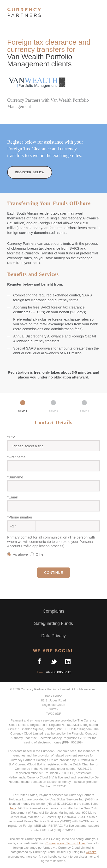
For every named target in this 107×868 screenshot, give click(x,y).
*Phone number (20, 517)
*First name (16, 457)
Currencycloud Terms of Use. (65, 843)
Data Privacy (53, 636)
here (13, 808)
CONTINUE (53, 572)
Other (38, 554)
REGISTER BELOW (30, 172)
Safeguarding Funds (53, 623)
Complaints (53, 611)
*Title (11, 437)
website (91, 852)
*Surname (15, 477)
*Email (12, 497)
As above (18, 554)
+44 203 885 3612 (57, 672)
